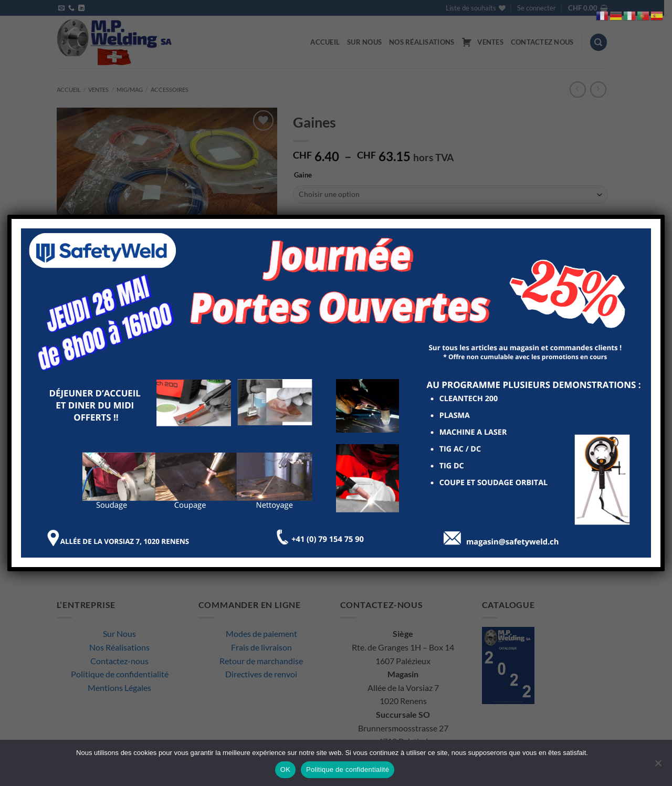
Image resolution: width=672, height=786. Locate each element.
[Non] (658, 766)
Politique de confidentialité (348, 769)
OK (285, 769)
